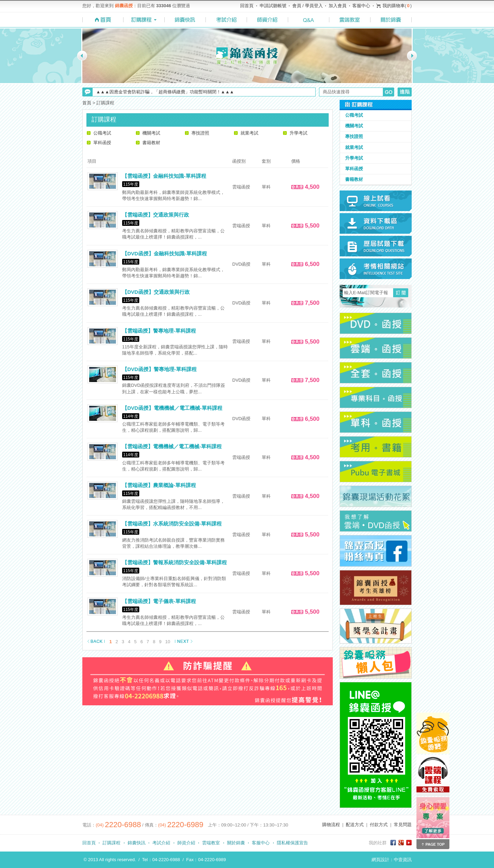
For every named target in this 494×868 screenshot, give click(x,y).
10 (168, 642)
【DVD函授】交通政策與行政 (156, 292)
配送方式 (355, 825)
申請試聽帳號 (273, 6)
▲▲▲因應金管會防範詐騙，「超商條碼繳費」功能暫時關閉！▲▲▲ (165, 92)
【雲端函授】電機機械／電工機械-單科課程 (172, 446)
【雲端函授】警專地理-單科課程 (159, 331)
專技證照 (200, 133)
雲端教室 (211, 843)
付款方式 (379, 825)
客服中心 (361, 6)
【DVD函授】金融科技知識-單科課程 (164, 253)
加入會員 (338, 6)
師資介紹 (186, 843)
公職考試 (102, 133)
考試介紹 (161, 843)
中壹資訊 (403, 860)
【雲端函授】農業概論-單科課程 (159, 485)
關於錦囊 (236, 843)
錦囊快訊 (137, 843)
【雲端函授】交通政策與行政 (156, 215)
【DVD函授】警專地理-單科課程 (159, 369)
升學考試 (298, 133)
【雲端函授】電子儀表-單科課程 (159, 601)
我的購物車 (394, 6)
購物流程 (331, 825)
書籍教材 (151, 143)
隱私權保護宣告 (292, 843)
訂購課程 (111, 843)
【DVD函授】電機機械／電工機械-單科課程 (172, 408)
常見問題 (403, 825)
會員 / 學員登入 (308, 6)
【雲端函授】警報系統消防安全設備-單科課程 (174, 562)
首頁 (87, 103)
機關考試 (151, 133)
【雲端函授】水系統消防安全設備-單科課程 (172, 524)
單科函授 (102, 143)
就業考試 (249, 133)
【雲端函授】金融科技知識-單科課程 (164, 176)
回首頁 (247, 6)
